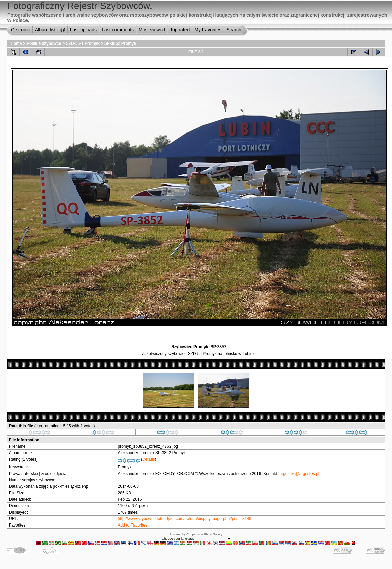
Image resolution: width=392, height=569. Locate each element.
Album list (45, 30)
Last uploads (83, 30)
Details (149, 459)
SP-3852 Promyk (120, 43)
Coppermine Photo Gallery (204, 534)
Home (16, 43)
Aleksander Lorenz (135, 453)
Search (234, 30)
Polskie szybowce (44, 43)
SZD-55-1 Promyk (83, 43)
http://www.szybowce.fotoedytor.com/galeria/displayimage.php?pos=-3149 (185, 519)
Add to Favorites (133, 525)
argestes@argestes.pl (299, 474)
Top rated (180, 30)
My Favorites (208, 30)
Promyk (125, 467)
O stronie (21, 30)
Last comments (118, 30)
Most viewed (152, 30)
